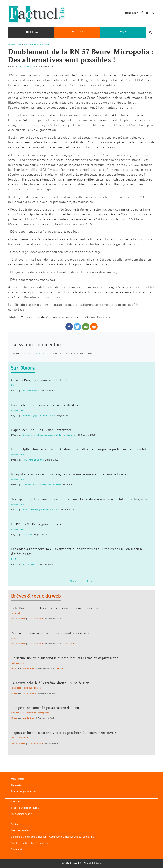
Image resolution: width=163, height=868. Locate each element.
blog (14, 385)
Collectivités (18, 663)
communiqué (15, 44)
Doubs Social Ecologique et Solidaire (42, 485)
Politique (27, 688)
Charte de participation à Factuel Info (31, 843)
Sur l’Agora (23, 368)
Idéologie (16, 613)
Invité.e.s (27, 534)
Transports (43, 713)
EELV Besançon (28, 66)
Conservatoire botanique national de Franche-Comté (50, 435)
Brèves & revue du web (36, 596)
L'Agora (123, 31)
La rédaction (36, 618)
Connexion (131, 13)
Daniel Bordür (29, 693)
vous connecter (40, 353)
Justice (15, 638)
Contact (15, 824)
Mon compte (18, 779)
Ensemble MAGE (31, 390)
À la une (15, 801)
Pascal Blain (29, 564)
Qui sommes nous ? (21, 814)
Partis (14, 737)
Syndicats (24, 737)
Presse (37, 688)
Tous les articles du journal (25, 808)
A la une (77, 31)
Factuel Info (76, 863)
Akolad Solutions (93, 863)
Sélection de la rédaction (36, 44)
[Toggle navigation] (31, 32)
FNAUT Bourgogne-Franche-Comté (41, 509)
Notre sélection (81, 581)
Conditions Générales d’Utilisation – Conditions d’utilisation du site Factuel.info (53, 837)
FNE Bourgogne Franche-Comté (39, 415)
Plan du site (17, 849)
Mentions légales (20, 830)
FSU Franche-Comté (33, 460)
